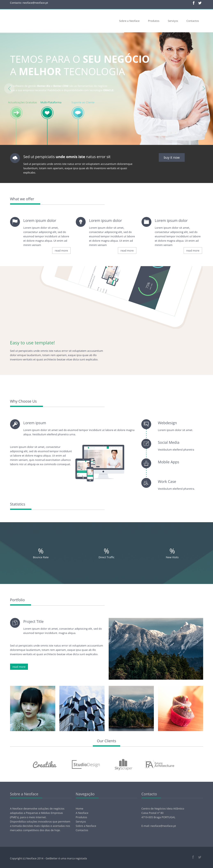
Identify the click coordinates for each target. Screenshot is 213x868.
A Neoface (82, 813)
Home (80, 809)
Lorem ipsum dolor (40, 220)
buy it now (172, 157)
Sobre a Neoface (129, 21)
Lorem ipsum (35, 423)
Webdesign (167, 423)
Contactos (193, 21)
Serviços (173, 21)
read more (61, 250)
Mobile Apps (168, 462)
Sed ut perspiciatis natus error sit (67, 157)
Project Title (34, 621)
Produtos (154, 21)
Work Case (167, 481)
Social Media (169, 442)
